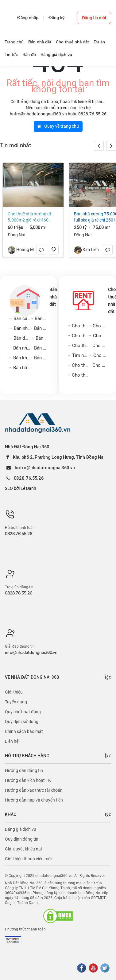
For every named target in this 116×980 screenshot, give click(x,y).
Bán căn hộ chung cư (22, 318)
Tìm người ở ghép (81, 355)
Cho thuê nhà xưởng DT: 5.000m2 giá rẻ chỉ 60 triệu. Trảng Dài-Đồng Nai (31, 217)
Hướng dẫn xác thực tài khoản (34, 790)
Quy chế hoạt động (23, 712)
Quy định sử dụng (22, 722)
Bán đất (42, 338)
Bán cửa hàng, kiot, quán (41, 348)
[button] (111, 146)
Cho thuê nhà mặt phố (80, 336)
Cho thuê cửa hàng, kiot (81, 365)
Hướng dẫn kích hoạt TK (28, 780)
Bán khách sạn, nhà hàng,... (22, 358)
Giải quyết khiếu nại (23, 849)
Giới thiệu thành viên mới (28, 859)
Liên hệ (12, 741)
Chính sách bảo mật (24, 731)
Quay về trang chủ (58, 126)
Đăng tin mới (94, 18)
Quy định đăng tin (22, 839)
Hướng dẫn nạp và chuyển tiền (34, 800)
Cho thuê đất (100, 355)
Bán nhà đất (53, 297)
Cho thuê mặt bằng (100, 336)
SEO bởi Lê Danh (21, 488)
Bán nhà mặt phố (22, 328)
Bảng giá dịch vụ (21, 829)
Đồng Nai (16, 235)
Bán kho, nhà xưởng (41, 358)
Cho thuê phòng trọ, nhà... (99, 346)
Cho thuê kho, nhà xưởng (81, 375)
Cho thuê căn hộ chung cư (81, 326)
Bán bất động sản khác (22, 368)
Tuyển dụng (16, 702)
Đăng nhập (28, 18)
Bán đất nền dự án (22, 338)
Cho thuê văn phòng (81, 346)
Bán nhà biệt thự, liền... (41, 328)
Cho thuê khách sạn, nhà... (99, 365)
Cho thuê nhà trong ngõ (100, 326)
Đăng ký (56, 18)
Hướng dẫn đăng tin (24, 770)
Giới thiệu (14, 692)
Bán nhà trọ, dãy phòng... (22, 348)
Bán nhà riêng (41, 318)
